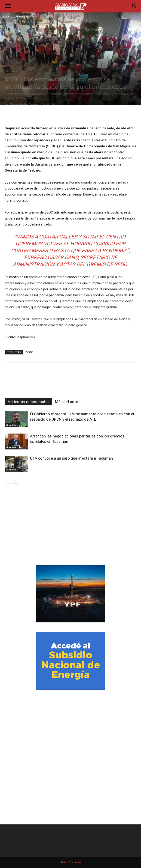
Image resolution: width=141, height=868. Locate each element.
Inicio (6, 17)
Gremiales (20, 17)
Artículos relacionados (28, 402)
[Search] (135, 6)
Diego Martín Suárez (24, 104)
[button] (8, 6)
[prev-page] (8, 481)
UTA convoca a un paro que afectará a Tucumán (71, 458)
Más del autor (67, 402)
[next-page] (15, 481)
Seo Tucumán (72, 862)
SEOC (29, 352)
